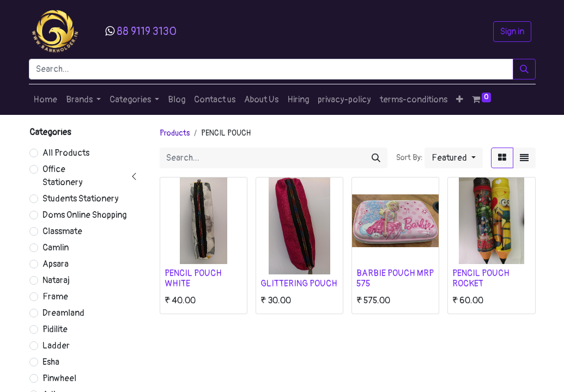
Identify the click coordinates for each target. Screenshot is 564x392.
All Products (66, 153)
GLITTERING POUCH (299, 284)
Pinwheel (59, 378)
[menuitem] (45, 100)
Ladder (56, 346)
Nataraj (56, 280)
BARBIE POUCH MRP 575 (395, 278)
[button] (460, 100)
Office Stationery (63, 176)
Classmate (62, 231)
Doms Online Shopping (84, 215)
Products (175, 133)
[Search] (524, 69)
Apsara (56, 264)
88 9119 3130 (147, 31)
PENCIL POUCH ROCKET (481, 278)
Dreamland (63, 313)
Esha (51, 362)
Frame (55, 297)
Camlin (56, 248)
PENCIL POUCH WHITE (193, 278)
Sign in (512, 32)
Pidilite (55, 329)
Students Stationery (81, 199)
